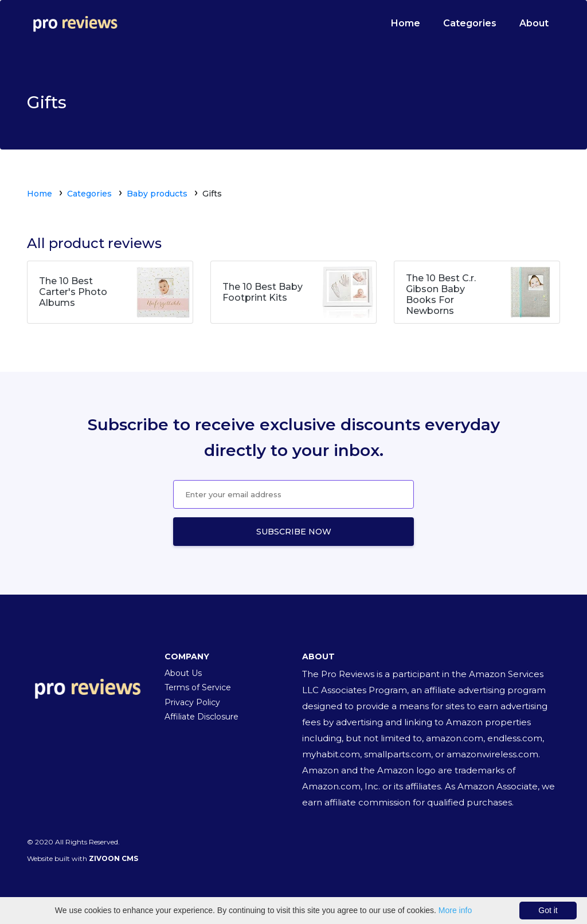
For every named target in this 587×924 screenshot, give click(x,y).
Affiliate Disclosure (201, 717)
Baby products (157, 194)
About (534, 23)
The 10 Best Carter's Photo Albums (73, 292)
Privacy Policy (192, 702)
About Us (183, 673)
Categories (470, 23)
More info (455, 910)
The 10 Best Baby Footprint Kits (263, 292)
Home (406, 23)
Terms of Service (198, 687)
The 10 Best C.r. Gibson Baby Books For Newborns (441, 295)
